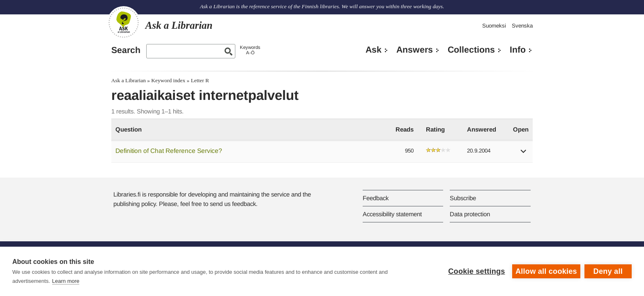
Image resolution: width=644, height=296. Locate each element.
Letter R (200, 80)
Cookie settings (476, 271)
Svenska (522, 26)
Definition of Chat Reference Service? (169, 151)
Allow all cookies (546, 271)
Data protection (470, 214)
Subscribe (463, 198)
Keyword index (168, 80)
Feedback (376, 198)
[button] (524, 154)
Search (126, 50)
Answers (415, 50)
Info (518, 50)
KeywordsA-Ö (250, 50)
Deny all (608, 271)
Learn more (66, 281)
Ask (374, 50)
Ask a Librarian (129, 80)
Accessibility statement (392, 214)
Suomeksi (494, 26)
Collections (471, 50)
